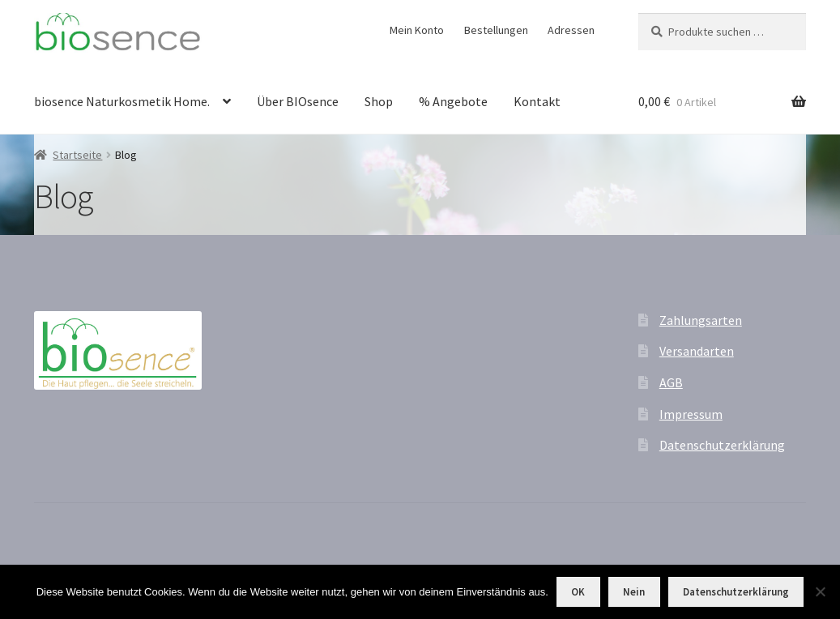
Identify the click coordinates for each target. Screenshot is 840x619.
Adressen (571, 30)
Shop (379, 101)
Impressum (691, 414)
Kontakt (537, 101)
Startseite (77, 155)
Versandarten (697, 351)
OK (578, 592)
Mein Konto (417, 30)
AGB (671, 382)
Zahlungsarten (701, 320)
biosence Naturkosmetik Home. (122, 101)
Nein (634, 592)
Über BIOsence (298, 101)
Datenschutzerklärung (722, 445)
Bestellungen (496, 30)
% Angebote (453, 101)
